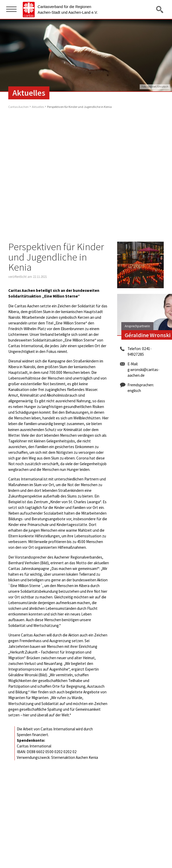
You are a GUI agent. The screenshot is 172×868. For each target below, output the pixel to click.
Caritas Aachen (18, 107)
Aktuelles (38, 107)
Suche (160, 9)
